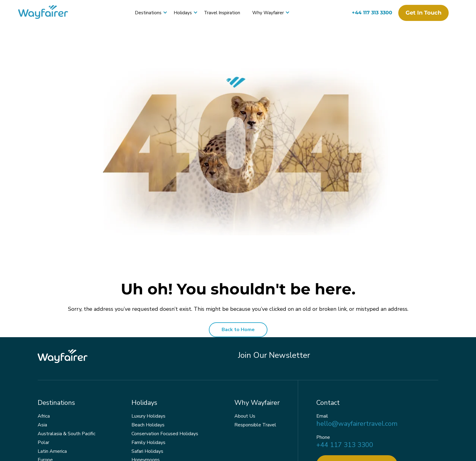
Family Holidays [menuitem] (148, 442)
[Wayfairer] (49, 13)
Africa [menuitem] (44, 416)
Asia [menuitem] (42, 425)
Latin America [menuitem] (52, 451)
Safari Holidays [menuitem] (147, 451)
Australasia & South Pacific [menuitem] (66, 434)
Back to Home (238, 330)
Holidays (183, 13)
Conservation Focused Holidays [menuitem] (165, 434)
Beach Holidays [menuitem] (148, 425)
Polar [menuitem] (43, 442)
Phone (323, 437)
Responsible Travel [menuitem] (255, 425)
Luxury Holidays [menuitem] (148, 416)
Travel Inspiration (222, 13)
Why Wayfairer (268, 13)
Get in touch (423, 13)
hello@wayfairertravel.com (357, 424)
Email (322, 416)
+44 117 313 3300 (372, 13)
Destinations (148, 13)
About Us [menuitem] (245, 416)
